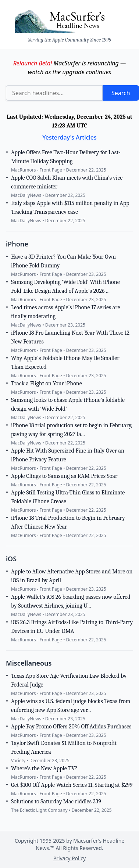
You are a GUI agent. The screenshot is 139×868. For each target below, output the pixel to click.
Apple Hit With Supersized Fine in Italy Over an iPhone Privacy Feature (68, 455)
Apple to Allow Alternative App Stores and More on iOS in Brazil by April (72, 576)
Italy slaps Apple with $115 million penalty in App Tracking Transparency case (70, 208)
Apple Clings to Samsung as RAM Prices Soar (64, 476)
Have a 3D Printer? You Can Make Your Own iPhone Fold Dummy (63, 261)
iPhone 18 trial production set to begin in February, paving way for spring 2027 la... (72, 430)
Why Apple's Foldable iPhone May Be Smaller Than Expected (65, 363)
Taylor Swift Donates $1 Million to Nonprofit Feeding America (64, 748)
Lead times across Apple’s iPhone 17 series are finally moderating (65, 312)
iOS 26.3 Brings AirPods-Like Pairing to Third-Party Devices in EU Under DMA (72, 627)
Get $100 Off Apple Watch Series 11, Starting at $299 (72, 785)
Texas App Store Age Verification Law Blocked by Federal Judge (69, 680)
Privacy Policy (69, 858)
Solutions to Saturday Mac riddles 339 (56, 802)
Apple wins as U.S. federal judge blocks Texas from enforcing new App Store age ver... (71, 706)
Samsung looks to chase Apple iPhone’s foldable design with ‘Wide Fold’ (68, 404)
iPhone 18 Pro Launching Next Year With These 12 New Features (70, 337)
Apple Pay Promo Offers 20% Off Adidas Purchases (71, 727)
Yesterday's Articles (69, 137)
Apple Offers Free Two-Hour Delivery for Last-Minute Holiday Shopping (66, 157)
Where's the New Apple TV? (44, 768)
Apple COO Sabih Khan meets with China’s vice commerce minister (67, 182)
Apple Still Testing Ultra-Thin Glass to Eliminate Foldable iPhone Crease (68, 497)
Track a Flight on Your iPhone (47, 383)
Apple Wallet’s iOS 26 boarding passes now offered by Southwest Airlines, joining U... (71, 601)
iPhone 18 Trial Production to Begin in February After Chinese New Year (68, 522)
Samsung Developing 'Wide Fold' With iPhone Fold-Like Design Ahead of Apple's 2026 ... (65, 287)
